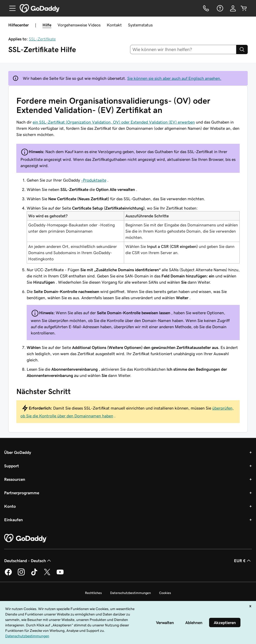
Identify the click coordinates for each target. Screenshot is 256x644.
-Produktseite (94, 180)
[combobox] (183, 49)
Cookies (165, 593)
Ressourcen (15, 479)
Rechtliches (93, 593)
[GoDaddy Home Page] (26, 538)
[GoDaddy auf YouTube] (60, 575)
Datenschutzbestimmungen (130, 593)
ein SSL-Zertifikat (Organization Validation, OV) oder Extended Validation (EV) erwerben (114, 122)
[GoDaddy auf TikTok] (34, 575)
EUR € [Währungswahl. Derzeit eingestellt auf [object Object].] (243, 561)
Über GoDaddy (18, 452)
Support (12, 466)
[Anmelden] (233, 8)
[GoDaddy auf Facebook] (8, 575)
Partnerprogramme (22, 493)
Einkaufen (13, 520)
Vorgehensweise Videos (79, 25)
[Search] (242, 49)
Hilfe (47, 25)
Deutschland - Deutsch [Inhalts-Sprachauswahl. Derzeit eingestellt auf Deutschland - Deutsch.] (28, 561)
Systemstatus (140, 25)
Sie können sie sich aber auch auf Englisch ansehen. (174, 78)
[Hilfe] (219, 8)
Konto (10, 506)
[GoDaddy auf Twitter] (47, 575)
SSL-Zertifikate (42, 39)
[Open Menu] (10, 8)
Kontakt (114, 25)
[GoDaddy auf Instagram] (21, 575)
